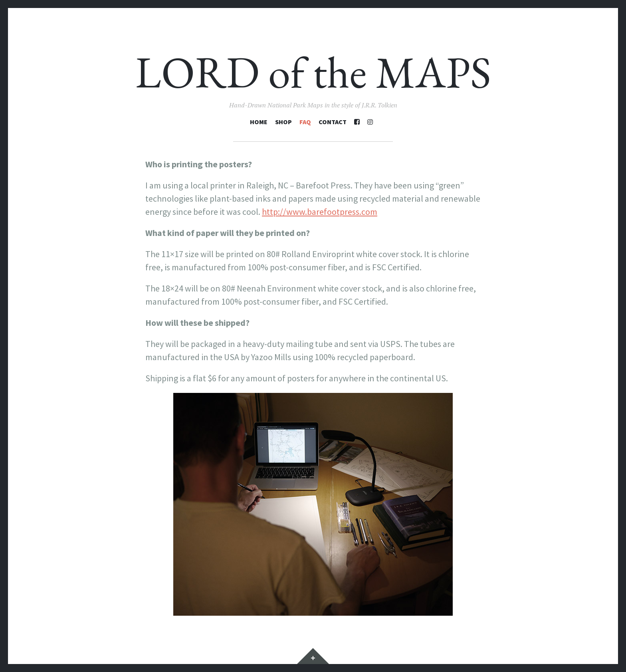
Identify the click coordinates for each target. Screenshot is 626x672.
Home (259, 122)
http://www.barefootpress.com (320, 212)
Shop (283, 122)
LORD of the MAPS (313, 72)
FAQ (305, 122)
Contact (333, 122)
